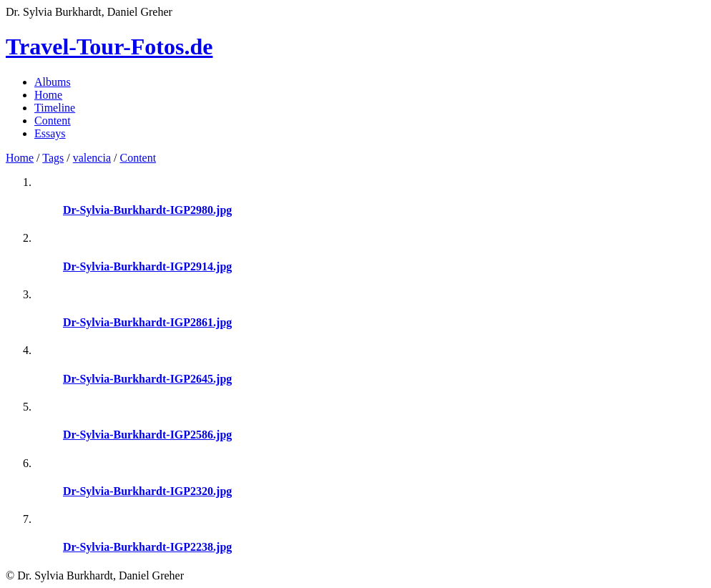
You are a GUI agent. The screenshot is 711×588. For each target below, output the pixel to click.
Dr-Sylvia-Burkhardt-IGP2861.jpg (147, 322)
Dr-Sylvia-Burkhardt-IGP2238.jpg (147, 547)
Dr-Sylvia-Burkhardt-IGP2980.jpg (147, 210)
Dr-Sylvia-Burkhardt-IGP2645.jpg (147, 379)
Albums (53, 82)
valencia (92, 158)
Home (48, 95)
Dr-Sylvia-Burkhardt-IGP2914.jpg (147, 266)
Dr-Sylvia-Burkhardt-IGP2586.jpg (147, 435)
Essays (50, 133)
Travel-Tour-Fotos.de (109, 46)
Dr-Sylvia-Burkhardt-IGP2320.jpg (147, 491)
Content (53, 121)
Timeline (55, 108)
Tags (53, 158)
